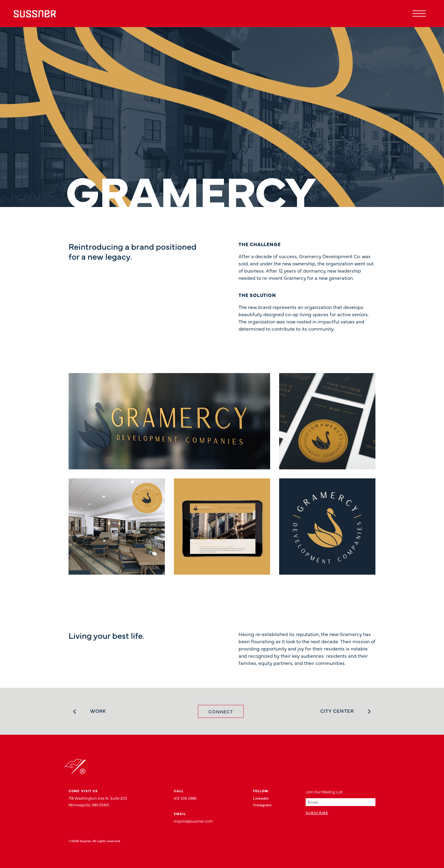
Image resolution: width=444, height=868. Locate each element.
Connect (221, 711)
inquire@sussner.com (193, 821)
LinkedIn (261, 798)
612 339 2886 (185, 798)
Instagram (262, 805)
